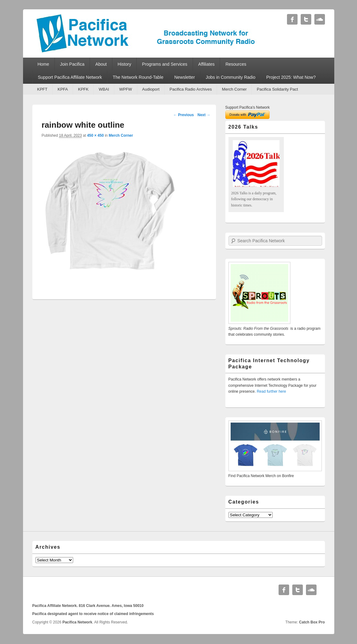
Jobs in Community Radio (231, 77)
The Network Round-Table (138, 77)
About (101, 64)
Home (43, 64)
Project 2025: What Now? (291, 77)
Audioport (151, 89)
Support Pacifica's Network (248, 107)
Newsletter (185, 77)
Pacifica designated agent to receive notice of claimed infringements (93, 614)
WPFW (126, 89)
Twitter (306, 19)
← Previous (184, 115)
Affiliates (207, 64)
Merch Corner (234, 89)
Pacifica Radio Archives (191, 89)
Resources (236, 64)
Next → (204, 115)
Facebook (292, 19)
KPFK (83, 89)
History (124, 64)
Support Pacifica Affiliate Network (70, 77)
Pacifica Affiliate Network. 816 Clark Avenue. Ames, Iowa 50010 (88, 606)
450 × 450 (96, 135)
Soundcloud (320, 19)
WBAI (104, 89)
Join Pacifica (72, 64)
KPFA (63, 89)
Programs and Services (165, 64)
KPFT (42, 89)
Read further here (271, 391)
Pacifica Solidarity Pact (277, 89)
